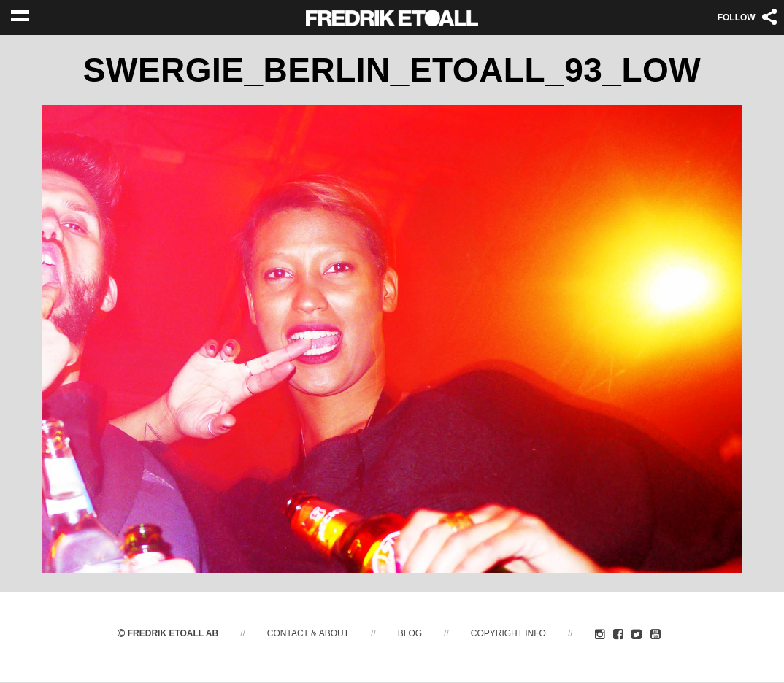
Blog (410, 634)
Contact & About (308, 634)
